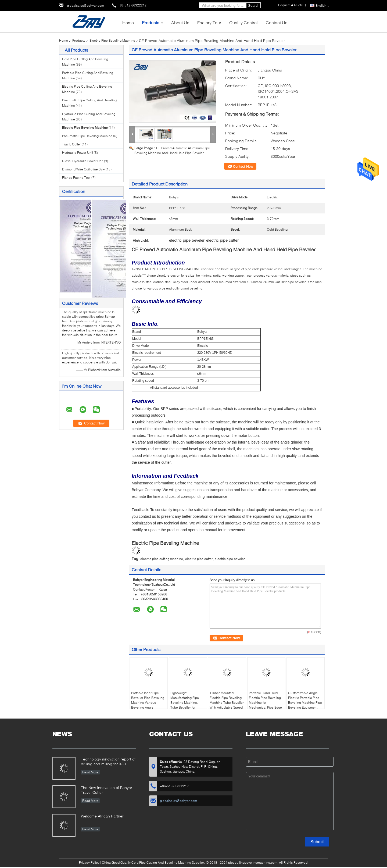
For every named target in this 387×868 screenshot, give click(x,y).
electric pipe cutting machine (162, 559)
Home (128, 22)
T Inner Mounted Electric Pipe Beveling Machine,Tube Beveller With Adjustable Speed (227, 700)
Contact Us (277, 22)
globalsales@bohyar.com (85, 6)
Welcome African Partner (102, 816)
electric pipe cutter (199, 559)
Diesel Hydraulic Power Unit (83, 161)
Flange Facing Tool (76, 178)
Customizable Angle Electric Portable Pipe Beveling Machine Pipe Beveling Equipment (305, 700)
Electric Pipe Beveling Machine (112, 40)
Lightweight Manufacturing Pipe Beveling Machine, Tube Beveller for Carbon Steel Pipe (185, 703)
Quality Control (243, 22)
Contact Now (243, 166)
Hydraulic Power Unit (78, 153)
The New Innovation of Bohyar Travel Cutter (107, 790)
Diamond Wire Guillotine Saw (83, 169)
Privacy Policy (89, 862)
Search (254, 6)
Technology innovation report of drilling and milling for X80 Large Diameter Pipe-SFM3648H (108, 762)
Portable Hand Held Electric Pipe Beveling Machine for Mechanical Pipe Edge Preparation (265, 703)
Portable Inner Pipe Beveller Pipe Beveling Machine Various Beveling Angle (148, 700)
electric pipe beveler (230, 559)
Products (150, 22)
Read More (90, 772)
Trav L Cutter (71, 144)
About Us (180, 22)
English (322, 6)
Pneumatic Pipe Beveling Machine (87, 136)
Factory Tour (209, 22)
